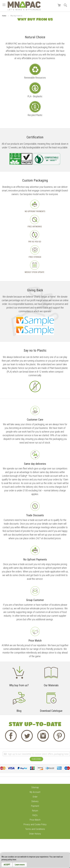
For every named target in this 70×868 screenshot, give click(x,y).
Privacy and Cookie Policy (35, 824)
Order (35, 797)
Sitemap (35, 787)
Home (4, 16)
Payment (35, 806)
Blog (19, 711)
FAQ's (35, 815)
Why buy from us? (19, 685)
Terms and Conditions (35, 829)
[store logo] (24, 6)
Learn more (20, 865)
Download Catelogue (51, 711)
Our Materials (51, 685)
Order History (35, 834)
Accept (7, 865)
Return (35, 811)
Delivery (35, 801)
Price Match (35, 820)
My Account (35, 792)
